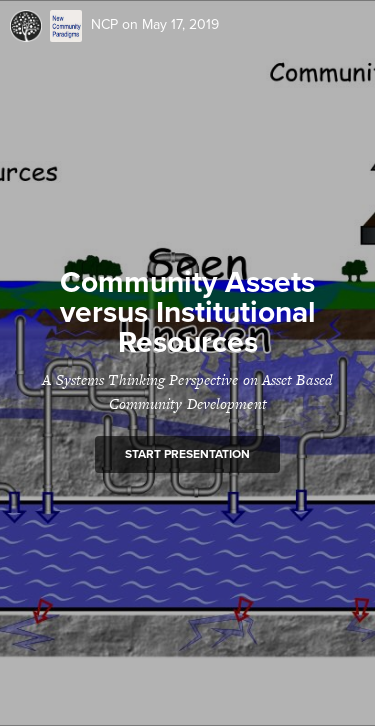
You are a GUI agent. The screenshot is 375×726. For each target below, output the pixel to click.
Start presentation (187, 454)
